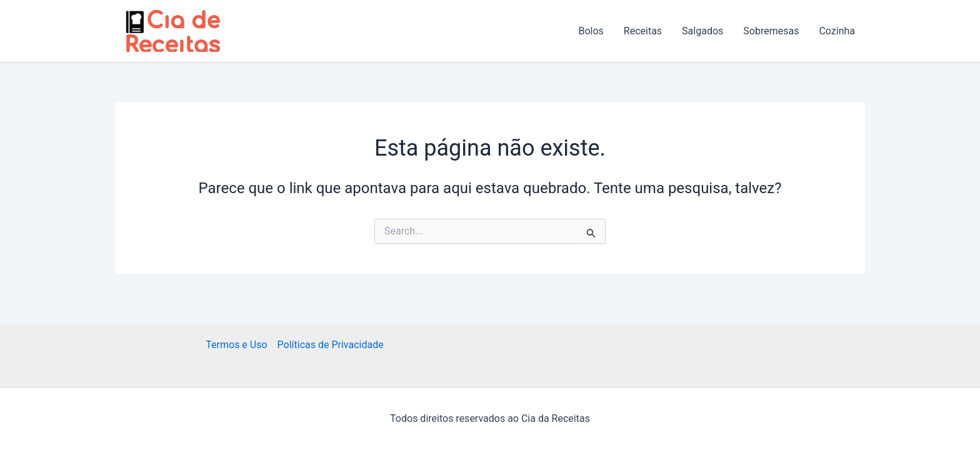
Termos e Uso (236, 345)
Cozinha (837, 31)
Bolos (591, 31)
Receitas (643, 31)
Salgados (702, 31)
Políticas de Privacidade (331, 345)
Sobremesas (771, 31)
